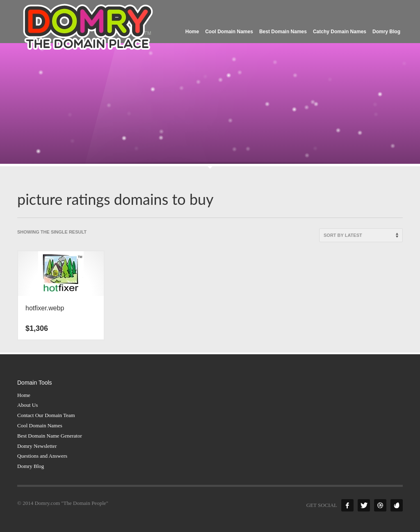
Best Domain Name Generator (50, 436)
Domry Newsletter (37, 446)
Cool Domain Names (40, 425)
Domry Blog (31, 466)
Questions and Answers (42, 456)
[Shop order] (361, 235)
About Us (27, 405)
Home (24, 395)
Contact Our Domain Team (46, 415)
